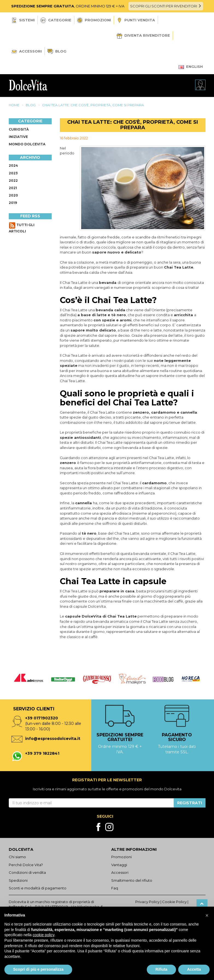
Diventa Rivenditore (143, 36)
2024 (13, 165)
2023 (13, 173)
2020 (13, 195)
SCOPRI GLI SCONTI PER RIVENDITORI (166, 6)
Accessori (27, 51)
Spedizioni (18, 880)
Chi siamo (17, 857)
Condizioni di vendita (27, 872)
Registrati (190, 803)
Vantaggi (119, 865)
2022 (13, 181)
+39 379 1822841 (42, 753)
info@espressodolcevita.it (53, 739)
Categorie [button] (56, 20)
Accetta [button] (194, 969)
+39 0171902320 (42, 718)
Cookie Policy (174, 902)
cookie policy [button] (44, 935)
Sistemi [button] (23, 20)
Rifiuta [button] (162, 969)
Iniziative (18, 137)
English (191, 67)
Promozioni (94, 20)
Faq (115, 888)
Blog (57, 52)
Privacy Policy (147, 902)
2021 (13, 188)
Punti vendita (136, 20)
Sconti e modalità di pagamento (38, 888)
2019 (13, 203)
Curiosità (19, 129)
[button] (207, 915)
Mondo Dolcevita (27, 144)
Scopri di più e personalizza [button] (38, 969)
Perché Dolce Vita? (26, 865)
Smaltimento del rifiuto (132, 880)
